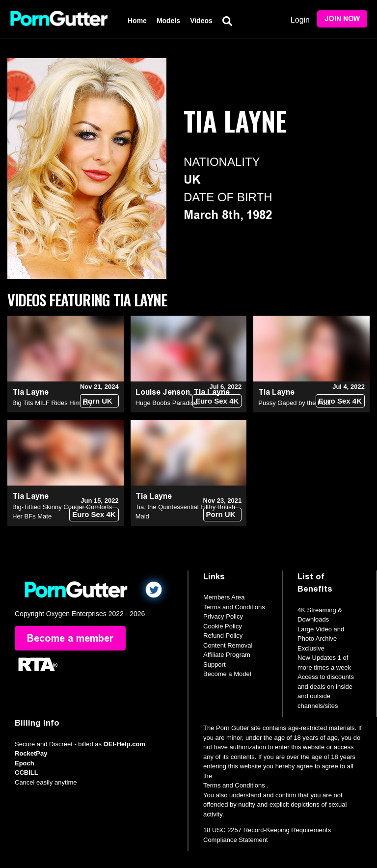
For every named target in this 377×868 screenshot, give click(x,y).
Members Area (224, 597)
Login (300, 20)
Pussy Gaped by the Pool (294, 403)
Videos (201, 21)
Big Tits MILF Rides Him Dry (52, 403)
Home (137, 21)
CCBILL (27, 773)
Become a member (70, 638)
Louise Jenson (163, 392)
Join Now (342, 19)
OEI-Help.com (124, 744)
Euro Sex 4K (217, 401)
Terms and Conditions (234, 607)
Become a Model (227, 674)
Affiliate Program (227, 655)
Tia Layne (30, 392)
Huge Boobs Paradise (166, 403)
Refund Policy (223, 636)
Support (215, 665)
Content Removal (228, 645)
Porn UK (98, 401)
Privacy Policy (223, 616)
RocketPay (31, 753)
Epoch (25, 763)
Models (168, 21)
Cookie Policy (223, 626)
